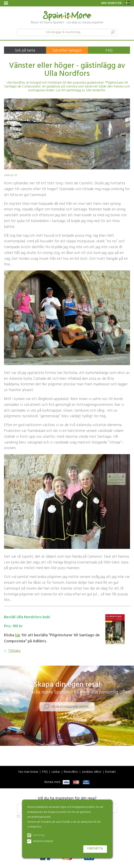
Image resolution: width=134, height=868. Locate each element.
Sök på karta (25, 51)
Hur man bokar (28, 772)
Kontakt (110, 772)
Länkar (56, 772)
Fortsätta (95, 849)
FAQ (109, 51)
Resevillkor (71, 772)
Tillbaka (14, 651)
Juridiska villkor (92, 772)
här (18, 635)
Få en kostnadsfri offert (70, 707)
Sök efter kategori (67, 51)
